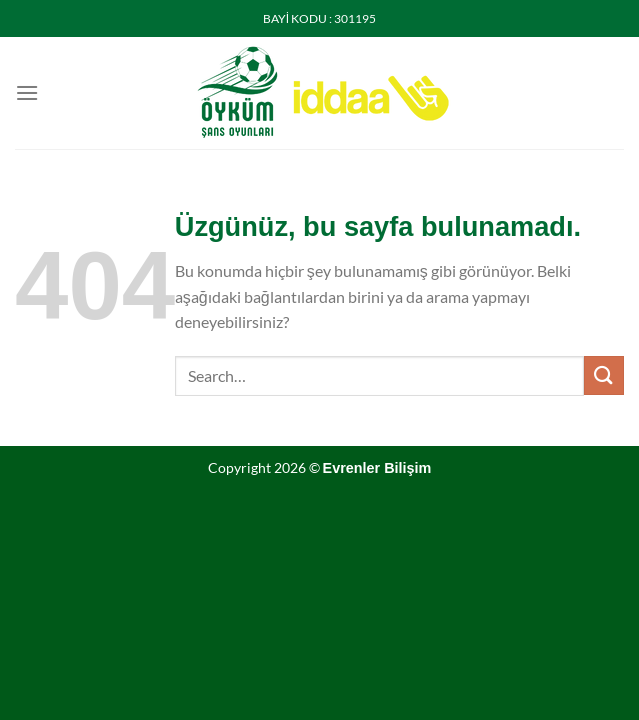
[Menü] (27, 92)
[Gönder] (604, 375)
